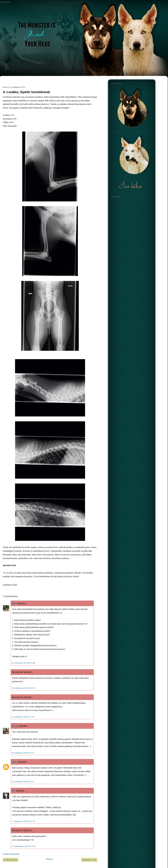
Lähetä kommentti (11, 854)
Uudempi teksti (10, 860)
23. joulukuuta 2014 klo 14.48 (23, 663)
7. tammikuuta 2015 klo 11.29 (23, 821)
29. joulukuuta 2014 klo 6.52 (23, 753)
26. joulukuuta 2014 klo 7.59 (23, 717)
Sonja (15, 762)
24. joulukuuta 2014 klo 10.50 (23, 688)
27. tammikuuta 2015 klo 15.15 (24, 846)
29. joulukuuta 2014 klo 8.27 (23, 782)
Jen (13, 791)
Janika (15, 726)
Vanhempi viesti (89, 860)
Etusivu (50, 859)
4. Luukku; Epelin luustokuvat (26, 92)
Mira (14, 603)
